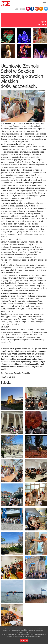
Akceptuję (24, 641)
